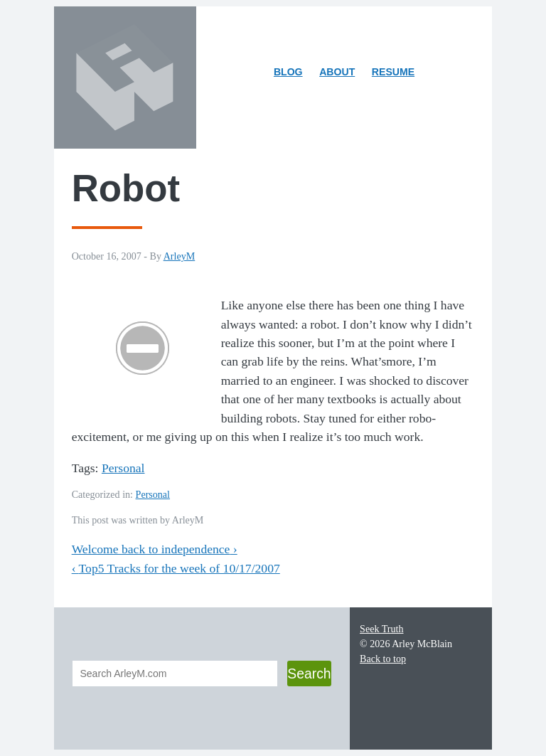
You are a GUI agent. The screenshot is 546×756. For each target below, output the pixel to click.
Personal (123, 468)
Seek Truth (381, 629)
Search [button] (309, 674)
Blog (288, 72)
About (341, 74)
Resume (393, 72)
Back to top (383, 659)
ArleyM (180, 256)
